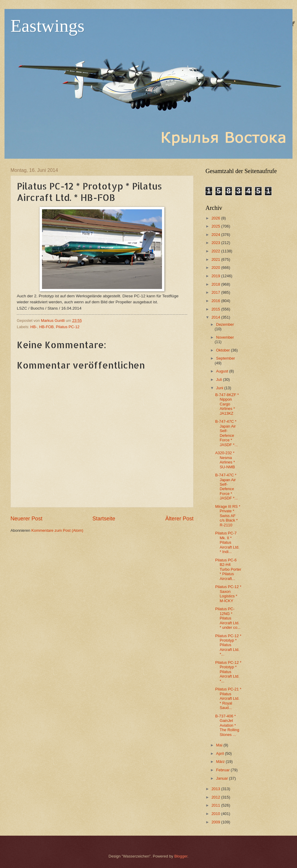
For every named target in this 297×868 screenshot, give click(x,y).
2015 (216, 309)
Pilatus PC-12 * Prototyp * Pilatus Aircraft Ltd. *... (228, 645)
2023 (216, 243)
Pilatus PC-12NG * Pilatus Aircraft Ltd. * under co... (228, 618)
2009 (216, 822)
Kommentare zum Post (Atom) (57, 530)
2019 (216, 276)
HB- (34, 327)
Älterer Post (179, 519)
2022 (216, 251)
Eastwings (48, 26)
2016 (216, 301)
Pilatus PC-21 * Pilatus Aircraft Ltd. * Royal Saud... (228, 698)
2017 (216, 292)
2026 (216, 218)
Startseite (104, 519)
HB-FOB (46, 327)
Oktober (223, 350)
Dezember (225, 324)
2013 (216, 789)
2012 (216, 797)
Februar (223, 770)
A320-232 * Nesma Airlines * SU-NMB (225, 460)
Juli (219, 380)
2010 (216, 814)
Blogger (181, 856)
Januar (222, 778)
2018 (216, 284)
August (223, 371)
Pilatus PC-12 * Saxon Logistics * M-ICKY (228, 594)
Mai (220, 745)
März (221, 762)
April (220, 753)
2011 (216, 805)
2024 (216, 235)
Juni (220, 388)
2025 (216, 226)
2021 (216, 259)
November (225, 337)
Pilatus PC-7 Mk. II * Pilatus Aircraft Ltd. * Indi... (227, 542)
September (225, 358)
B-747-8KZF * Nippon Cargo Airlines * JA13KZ (227, 404)
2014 (216, 317)
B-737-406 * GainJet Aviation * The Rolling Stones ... (227, 725)
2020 (216, 268)
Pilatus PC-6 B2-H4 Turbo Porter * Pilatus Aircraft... (228, 569)
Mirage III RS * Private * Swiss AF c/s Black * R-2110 (228, 516)
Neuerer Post (26, 519)
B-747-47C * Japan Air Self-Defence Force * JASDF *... (226, 433)
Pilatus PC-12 (68, 327)
